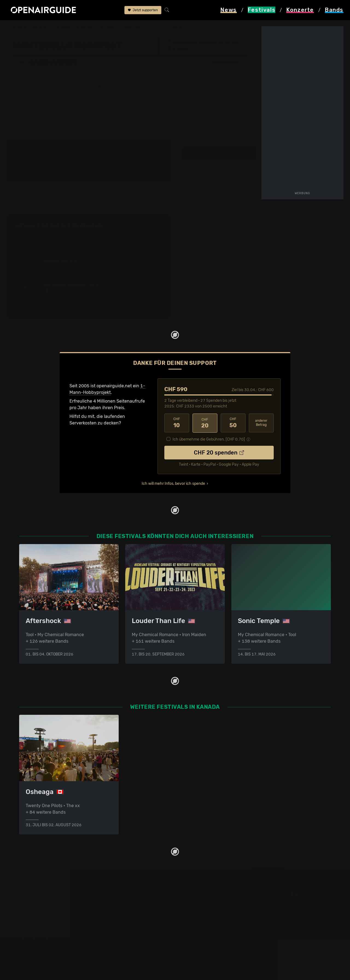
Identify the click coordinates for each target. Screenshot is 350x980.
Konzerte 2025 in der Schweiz (129, 937)
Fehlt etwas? (153, 226)
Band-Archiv (136, 28)
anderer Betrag (261, 423)
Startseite (17, 28)
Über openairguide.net (201, 898)
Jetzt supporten (143, 10)
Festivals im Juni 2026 (42, 931)
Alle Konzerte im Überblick (126, 950)
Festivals (41, 28)
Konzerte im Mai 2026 (121, 931)
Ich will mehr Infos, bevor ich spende (173, 483)
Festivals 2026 (34, 918)
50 (233, 423)
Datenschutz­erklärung (201, 918)
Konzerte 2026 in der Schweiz (129, 944)
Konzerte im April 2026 (122, 924)
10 (177, 423)
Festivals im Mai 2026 (41, 924)
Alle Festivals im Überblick (46, 950)
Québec (183, 49)
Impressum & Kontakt (200, 924)
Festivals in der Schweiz (44, 904)
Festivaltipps (32, 898)
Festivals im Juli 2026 (42, 937)
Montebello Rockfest (97, 28)
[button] (227, 62)
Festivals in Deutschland (44, 911)
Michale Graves (169, 28)
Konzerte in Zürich (118, 904)
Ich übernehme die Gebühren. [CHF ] (209, 439)
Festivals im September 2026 (49, 944)
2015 (111, 153)
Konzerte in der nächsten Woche (132, 918)
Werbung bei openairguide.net (209, 911)
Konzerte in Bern (116, 911)
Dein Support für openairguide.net (214, 904)
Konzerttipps (112, 898)
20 (205, 423)
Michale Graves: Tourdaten (58, 226)
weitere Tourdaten (219, 153)
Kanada (63, 28)
